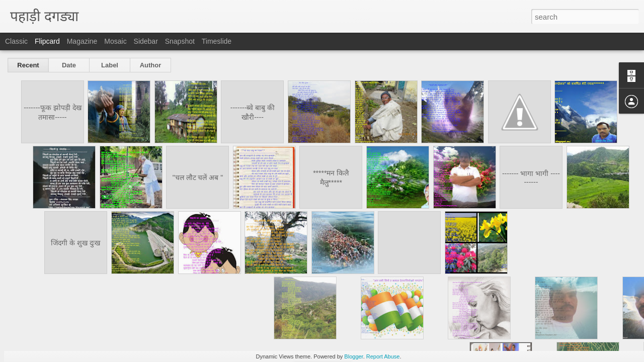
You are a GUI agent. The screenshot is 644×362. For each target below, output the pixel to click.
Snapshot (180, 41)
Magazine (82, 41)
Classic (16, 41)
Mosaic (115, 41)
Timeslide (217, 41)
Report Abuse (383, 356)
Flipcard (47, 41)
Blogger (353, 356)
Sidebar (146, 41)
